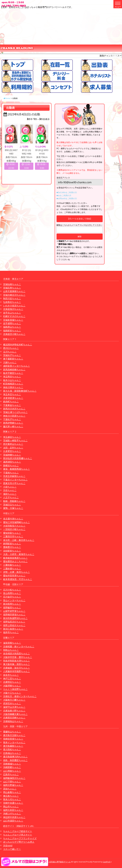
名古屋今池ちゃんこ (13, 519)
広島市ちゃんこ (11, 774)
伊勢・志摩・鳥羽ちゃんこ (17, 572)
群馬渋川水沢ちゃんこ (14, 409)
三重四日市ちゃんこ (13, 536)
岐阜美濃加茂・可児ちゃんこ (18, 579)
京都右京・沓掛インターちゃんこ (20, 696)
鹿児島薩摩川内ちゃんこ (15, 757)
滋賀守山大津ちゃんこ (14, 707)
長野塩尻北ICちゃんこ (14, 622)
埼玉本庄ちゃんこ (12, 394)
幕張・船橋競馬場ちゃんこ (17, 469)
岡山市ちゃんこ (11, 807)
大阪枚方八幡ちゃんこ (14, 700)
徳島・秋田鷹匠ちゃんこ (15, 760)
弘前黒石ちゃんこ (12, 302)
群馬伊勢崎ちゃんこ (13, 423)
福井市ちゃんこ (11, 632)
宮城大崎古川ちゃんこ (14, 295)
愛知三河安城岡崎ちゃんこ (17, 522)
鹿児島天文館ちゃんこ (14, 735)
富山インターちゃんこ (14, 600)
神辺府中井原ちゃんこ (14, 817)
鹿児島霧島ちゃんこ (13, 746)
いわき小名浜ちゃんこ (14, 306)
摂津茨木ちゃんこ (12, 703)
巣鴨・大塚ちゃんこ (13, 508)
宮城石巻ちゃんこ (12, 288)
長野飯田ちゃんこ (12, 607)
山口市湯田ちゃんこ (13, 821)
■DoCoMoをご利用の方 (67, 192)
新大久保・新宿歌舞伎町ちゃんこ (20, 391)
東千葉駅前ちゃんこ (13, 359)
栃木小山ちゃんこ (12, 380)
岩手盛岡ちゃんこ (12, 323)
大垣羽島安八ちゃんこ (14, 526)
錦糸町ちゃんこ (11, 401)
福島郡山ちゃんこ (12, 327)
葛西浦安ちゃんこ (12, 462)
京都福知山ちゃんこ (13, 721)
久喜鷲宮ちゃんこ (12, 451)
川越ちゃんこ (10, 362)
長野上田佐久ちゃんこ (14, 625)
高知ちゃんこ (10, 789)
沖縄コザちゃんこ (12, 814)
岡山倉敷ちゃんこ (12, 792)
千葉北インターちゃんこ (15, 480)
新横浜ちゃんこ (11, 465)
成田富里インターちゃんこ (17, 366)
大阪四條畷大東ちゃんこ (15, 714)
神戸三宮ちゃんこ (12, 678)
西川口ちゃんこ (11, 348)
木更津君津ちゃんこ (13, 398)
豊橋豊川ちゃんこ (12, 547)
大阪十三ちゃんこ (12, 693)
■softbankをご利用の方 (67, 198)
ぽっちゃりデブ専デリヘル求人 (19, 842)
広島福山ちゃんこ (12, 753)
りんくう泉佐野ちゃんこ (15, 689)
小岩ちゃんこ (10, 487)
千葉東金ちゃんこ (12, 405)
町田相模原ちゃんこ (13, 384)
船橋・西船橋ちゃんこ (14, 501)
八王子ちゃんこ (11, 497)
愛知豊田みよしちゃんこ (15, 561)
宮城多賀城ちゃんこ (13, 320)
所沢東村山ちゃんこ (13, 444)
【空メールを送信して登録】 (80, 219)
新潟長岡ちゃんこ (12, 604)
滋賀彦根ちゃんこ (12, 643)
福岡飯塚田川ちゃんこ (14, 778)
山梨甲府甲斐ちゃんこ (14, 611)
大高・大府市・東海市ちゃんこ (19, 554)
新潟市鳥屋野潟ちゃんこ (15, 618)
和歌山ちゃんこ (11, 650)
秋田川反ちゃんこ (12, 298)
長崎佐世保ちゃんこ (13, 739)
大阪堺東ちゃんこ (12, 686)
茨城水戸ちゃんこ (12, 355)
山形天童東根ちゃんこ (14, 291)
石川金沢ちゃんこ (12, 597)
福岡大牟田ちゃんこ (13, 810)
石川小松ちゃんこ (12, 590)
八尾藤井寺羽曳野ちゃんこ (17, 671)
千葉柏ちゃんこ (11, 473)
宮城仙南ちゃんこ (12, 284)
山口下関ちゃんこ (12, 782)
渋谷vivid (8, 845)
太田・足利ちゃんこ (13, 448)
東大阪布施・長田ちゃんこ (17, 664)
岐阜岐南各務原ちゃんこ (15, 558)
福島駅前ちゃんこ (12, 331)
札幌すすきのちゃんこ (14, 316)
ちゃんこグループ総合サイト (18, 831)
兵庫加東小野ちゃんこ (14, 711)
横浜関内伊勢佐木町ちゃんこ (18, 345)
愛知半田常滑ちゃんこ (14, 576)
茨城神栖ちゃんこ (12, 455)
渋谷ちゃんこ (10, 490)
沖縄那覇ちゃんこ (12, 767)
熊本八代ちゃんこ (12, 799)
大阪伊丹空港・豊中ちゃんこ (18, 657)
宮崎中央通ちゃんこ (13, 803)
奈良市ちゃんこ (11, 675)
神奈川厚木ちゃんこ (13, 387)
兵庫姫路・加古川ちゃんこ (17, 668)
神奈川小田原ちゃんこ (14, 416)
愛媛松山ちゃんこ (12, 732)
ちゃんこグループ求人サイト (18, 835)
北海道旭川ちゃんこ (13, 309)
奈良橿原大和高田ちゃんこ (17, 653)
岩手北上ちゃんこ (12, 313)
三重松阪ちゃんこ (12, 565)
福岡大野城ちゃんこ (13, 785)
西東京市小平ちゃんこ (14, 483)
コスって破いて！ (12, 849)
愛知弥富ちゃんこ (12, 533)
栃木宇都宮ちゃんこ (13, 373)
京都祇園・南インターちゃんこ (19, 646)
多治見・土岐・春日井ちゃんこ (19, 540)
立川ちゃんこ (10, 352)
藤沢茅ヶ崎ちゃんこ (13, 426)
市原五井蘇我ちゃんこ (14, 476)
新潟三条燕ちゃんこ (13, 629)
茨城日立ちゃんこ (12, 505)
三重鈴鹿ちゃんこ (12, 569)
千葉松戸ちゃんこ (12, 419)
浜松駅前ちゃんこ (12, 551)
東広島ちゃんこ (11, 796)
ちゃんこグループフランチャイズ (20, 838)
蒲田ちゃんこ (10, 494)
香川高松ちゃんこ (12, 749)
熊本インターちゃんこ (14, 742)
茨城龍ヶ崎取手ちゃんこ (15, 440)
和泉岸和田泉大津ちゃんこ (17, 661)
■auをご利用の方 (64, 195)
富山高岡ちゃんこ (12, 593)
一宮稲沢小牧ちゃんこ (14, 529)
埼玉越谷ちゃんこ (12, 437)
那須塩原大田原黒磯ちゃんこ (18, 458)
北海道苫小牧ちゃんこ (14, 334)
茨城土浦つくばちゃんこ (15, 412)
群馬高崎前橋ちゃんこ (14, 369)
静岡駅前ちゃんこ (12, 544)
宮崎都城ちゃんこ (12, 764)
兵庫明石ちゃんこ (12, 682)
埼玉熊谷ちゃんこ (12, 376)
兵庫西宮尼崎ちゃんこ (14, 718)
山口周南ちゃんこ (12, 771)
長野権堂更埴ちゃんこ (14, 614)
